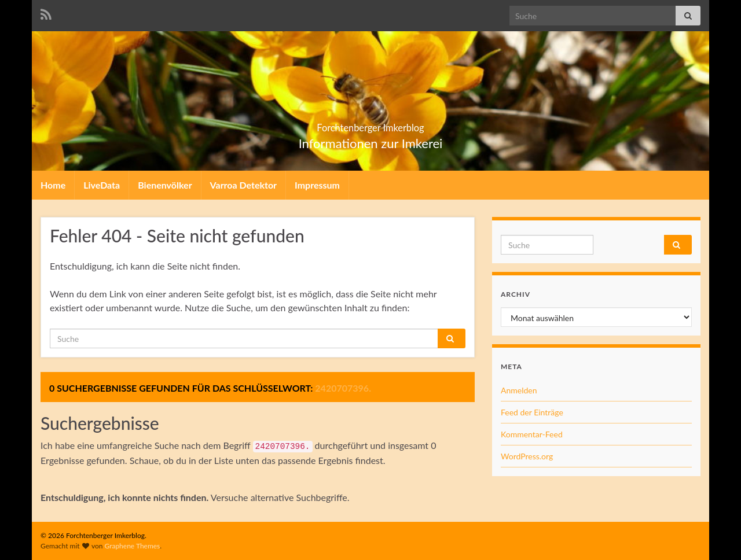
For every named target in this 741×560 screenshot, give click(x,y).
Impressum (317, 185)
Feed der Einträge (532, 412)
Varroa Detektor (243, 185)
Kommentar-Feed (532, 434)
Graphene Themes (132, 546)
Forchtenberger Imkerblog (371, 124)
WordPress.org (527, 456)
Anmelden (519, 390)
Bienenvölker (165, 185)
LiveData (102, 185)
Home (53, 185)
